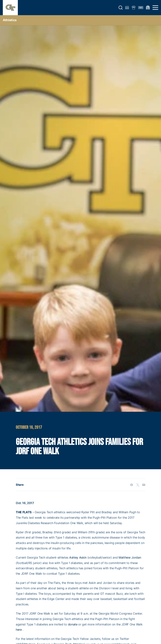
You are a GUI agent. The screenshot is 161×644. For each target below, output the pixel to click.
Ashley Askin (78, 557)
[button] (121, 8)
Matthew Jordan (130, 557)
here (19, 630)
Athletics (10, 20)
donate (73, 624)
